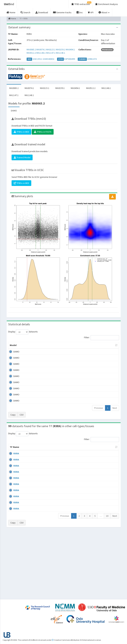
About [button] (104, 12)
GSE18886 (107, 543)
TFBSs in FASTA (43, 132)
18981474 (92, 59)
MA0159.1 (61, 50)
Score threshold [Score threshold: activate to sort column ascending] (105, 348)
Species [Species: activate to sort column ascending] (91, 454)
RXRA (16, 460)
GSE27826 (107, 533)
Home (12, 18)
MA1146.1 (41, 53)
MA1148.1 (61, 53)
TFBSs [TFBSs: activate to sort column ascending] (86, 348)
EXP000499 (70, 59)
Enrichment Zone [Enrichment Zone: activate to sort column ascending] (67, 348)
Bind (9, 4)
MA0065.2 (31, 50)
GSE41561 (107, 460)
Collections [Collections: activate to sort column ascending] (74, 454)
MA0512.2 (31, 53)
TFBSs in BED (21, 132)
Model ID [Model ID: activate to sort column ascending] (46, 348)
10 (107, 582)
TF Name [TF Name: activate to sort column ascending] (13, 452)
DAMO (14, 111)
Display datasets (23, 332)
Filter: (102, 338)
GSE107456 (107, 568)
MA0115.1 (51, 50)
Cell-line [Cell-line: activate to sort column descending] (27, 454)
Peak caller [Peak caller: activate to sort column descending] (26, 347)
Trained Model (22, 157)
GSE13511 (37, 59)
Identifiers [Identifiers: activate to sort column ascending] (108, 454)
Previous (99, 411)
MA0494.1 (70, 50)
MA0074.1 (41, 50)
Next (115, 411)
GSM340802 (49, 59)
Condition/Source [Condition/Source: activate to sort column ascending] (51, 454)
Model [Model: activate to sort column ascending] (13, 348)
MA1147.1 (51, 53)
